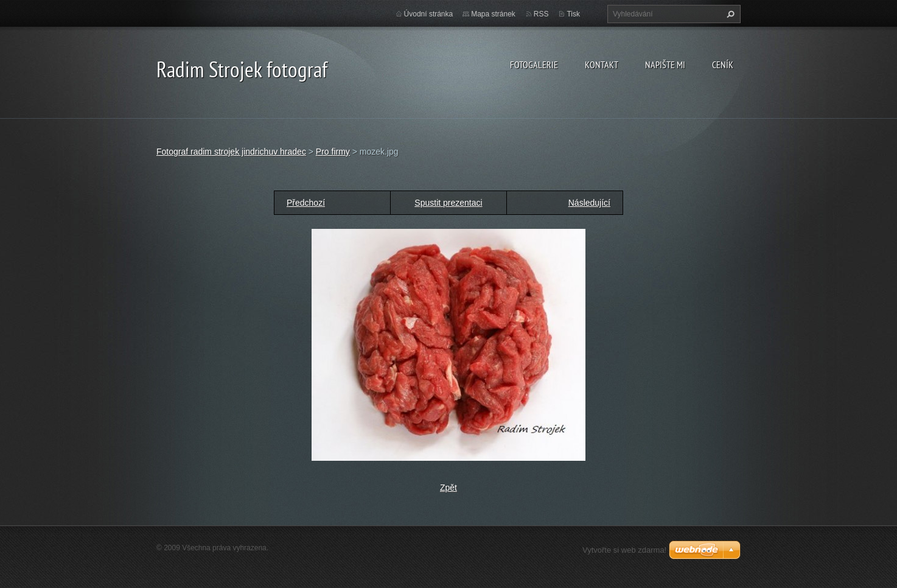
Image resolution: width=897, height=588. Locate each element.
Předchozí (306, 203)
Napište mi (665, 65)
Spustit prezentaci (448, 203)
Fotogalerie (534, 65)
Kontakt (602, 65)
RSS (541, 14)
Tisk (573, 14)
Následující (589, 203)
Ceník (723, 65)
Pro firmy (333, 152)
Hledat (729, 14)
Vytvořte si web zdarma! (624, 550)
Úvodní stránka (429, 14)
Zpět (448, 488)
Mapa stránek (493, 14)
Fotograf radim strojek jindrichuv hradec (231, 152)
